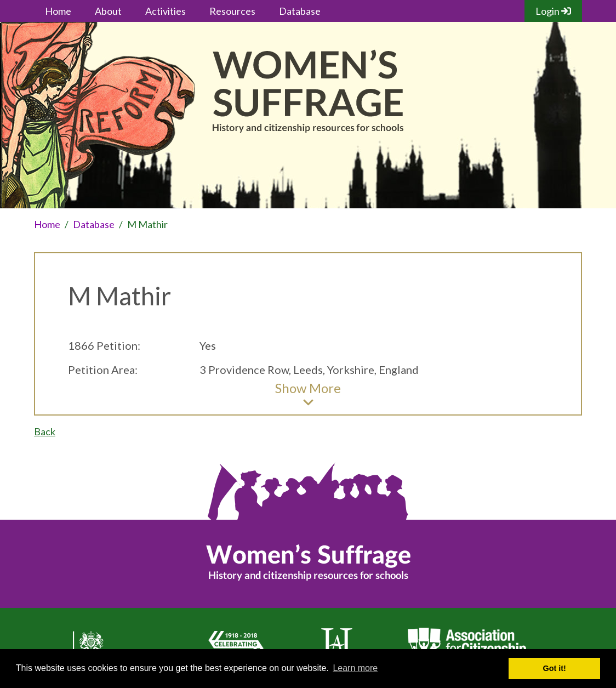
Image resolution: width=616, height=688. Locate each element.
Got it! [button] (555, 668)
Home (58, 11)
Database (300, 11)
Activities (166, 11)
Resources (232, 11)
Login (553, 11)
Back (45, 431)
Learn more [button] (355, 668)
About (108, 11)
